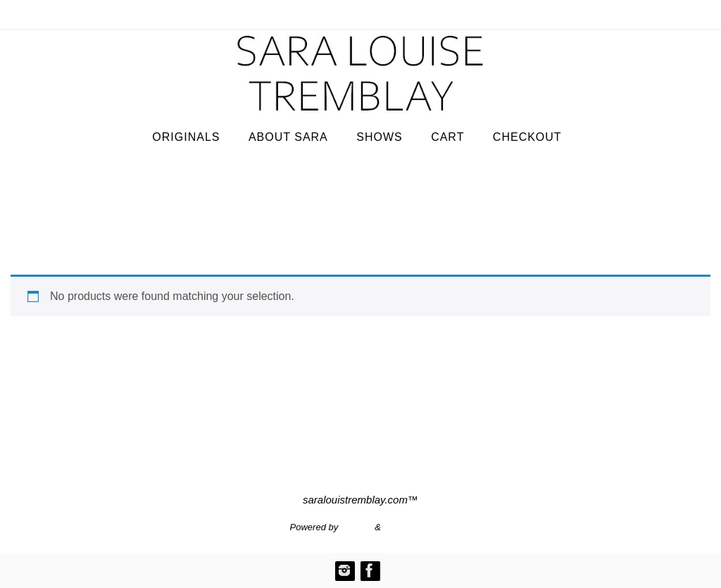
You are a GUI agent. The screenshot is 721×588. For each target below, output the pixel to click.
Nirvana (357, 527)
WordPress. (408, 527)
